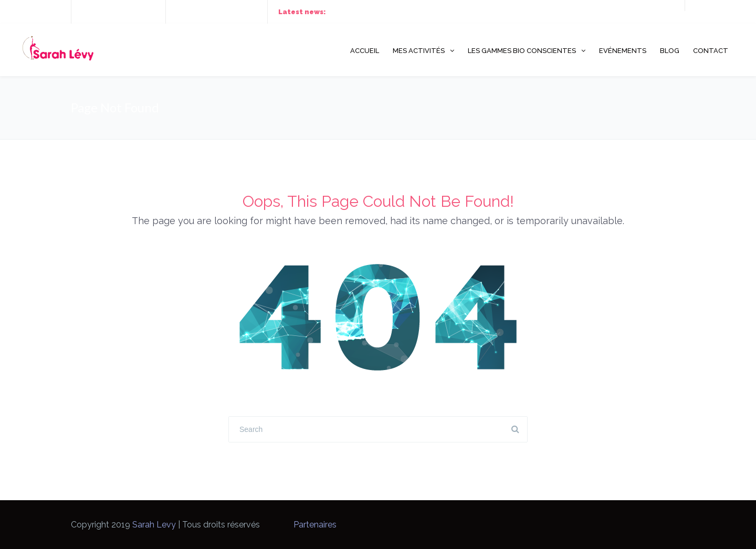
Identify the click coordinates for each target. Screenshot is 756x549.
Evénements (623, 51)
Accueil (365, 51)
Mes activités (419, 51)
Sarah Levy (154, 525)
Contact (711, 51)
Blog (670, 51)
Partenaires (315, 525)
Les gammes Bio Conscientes (522, 51)
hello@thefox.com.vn (224, 12)
